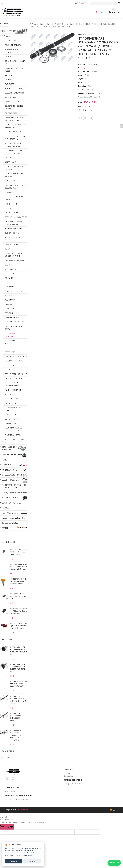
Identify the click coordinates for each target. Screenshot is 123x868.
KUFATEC (6, 508)
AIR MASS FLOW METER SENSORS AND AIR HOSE (14, 223)
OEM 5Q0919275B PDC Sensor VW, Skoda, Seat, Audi (18, 596)
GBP (84, 3)
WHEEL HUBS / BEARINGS (14, 322)
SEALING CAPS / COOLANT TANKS (15, 62)
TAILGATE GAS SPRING (13, 435)
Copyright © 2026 (16, 810)
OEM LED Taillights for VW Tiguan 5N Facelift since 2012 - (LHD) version (18, 626)
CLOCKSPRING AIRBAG (13, 132)
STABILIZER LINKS (11, 399)
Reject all (32, 861)
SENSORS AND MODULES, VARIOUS (14, 107)
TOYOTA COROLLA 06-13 (14, 361)
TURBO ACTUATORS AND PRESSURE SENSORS (14, 168)
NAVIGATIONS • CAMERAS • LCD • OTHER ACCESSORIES (14, 486)
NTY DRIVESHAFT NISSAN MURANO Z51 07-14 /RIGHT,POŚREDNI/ (18, 684)
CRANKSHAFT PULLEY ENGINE (16, 374)
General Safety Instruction (18, 796)
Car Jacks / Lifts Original (11, 523)
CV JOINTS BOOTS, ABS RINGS (14, 342)
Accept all (14, 861)
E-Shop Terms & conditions (74, 784)
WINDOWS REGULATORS (14, 229)
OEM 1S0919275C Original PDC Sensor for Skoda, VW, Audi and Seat (18, 552)
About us (68, 769)
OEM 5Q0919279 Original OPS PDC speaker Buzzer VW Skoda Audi (18, 611)
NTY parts (6, 36)
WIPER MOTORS (10, 208)
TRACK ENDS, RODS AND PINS (16, 357)
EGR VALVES (9, 192)
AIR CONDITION (10, 97)
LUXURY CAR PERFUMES (12, 503)
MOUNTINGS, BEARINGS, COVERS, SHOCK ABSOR (14, 429)
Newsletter (7, 751)
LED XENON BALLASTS (13, 424)
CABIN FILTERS (10, 282)
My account (102, 12)
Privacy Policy (12, 788)
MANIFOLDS (9, 75)
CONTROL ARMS (11, 415)
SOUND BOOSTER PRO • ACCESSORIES (11, 448)
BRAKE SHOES (10, 309)
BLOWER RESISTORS (12, 233)
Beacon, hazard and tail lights (14, 518)
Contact (67, 773)
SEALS (7, 249)
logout (7, 758)
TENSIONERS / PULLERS (14, 291)
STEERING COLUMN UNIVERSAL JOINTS (12, 384)
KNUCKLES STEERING (12, 419)
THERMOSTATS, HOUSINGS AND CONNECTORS (15, 119)
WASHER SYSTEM (11, 204)
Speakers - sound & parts (12, 455)
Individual (6, 533)
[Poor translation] (10, 827)
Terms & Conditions (73, 780)
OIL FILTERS (9, 158)
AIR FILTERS (9, 278)
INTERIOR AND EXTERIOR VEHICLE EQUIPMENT (14, 255)
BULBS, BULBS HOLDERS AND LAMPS (16, 198)
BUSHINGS (9, 265)
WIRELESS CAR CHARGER (12, 475)
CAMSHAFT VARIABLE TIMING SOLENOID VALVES (16, 187)
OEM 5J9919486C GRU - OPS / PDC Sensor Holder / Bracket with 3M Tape (18, 567)
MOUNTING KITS (11, 269)
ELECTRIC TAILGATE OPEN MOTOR (14, 441)
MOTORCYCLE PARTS (10, 498)
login (2, 758)
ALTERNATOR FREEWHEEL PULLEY (14, 239)
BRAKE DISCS (10, 296)
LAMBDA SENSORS (12, 245)
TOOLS (5, 460)
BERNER (5, 528)
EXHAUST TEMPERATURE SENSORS (14, 175)
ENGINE (8, 370)
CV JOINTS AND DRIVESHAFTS (11, 335)
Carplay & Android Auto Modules (14, 493)
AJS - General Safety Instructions (17, 799)
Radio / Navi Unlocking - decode (15, 513)
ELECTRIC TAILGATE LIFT (11, 480)
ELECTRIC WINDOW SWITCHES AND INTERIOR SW (16, 138)
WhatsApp (114, 863)
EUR (78, 3)
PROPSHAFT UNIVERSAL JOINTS (14, 328)
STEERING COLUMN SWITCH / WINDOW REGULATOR (16, 145)
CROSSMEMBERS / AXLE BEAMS (14, 409)
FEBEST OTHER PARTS (13, 45)
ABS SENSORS (10, 300)
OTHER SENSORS (11, 113)
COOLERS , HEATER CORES (15, 93)
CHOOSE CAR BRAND (10, 31)
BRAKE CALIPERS (11, 313)
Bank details (68, 776)
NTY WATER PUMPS (12, 102)
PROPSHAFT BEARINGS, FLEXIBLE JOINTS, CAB (14, 152)
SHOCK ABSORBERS (12, 41)
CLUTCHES (9, 348)
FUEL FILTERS (10, 274)
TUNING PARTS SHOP (10, 465)
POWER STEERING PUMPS (14, 390)
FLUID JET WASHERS (12, 181)
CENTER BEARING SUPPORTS (16, 261)
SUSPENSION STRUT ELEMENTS (12, 51)
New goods (6, 639)
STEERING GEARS (11, 394)
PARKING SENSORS (12, 213)
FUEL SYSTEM (10, 84)
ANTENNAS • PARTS (10, 470)
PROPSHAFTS (10, 352)
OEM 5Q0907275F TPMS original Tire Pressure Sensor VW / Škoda (18, 581)
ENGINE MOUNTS (11, 403)
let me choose (28, 855)
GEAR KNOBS (10, 287)
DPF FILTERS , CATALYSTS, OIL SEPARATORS (16, 126)
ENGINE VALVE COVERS (13, 89)
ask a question (86, 110)
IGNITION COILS (10, 162)
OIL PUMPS (9, 80)
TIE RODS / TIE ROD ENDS (14, 379)
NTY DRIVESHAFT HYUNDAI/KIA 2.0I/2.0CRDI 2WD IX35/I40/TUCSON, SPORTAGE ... (16, 735)
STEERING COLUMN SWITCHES (16, 217)
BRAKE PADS (10, 304)
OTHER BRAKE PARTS (13, 318)
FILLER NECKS (10, 365)
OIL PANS (8, 57)
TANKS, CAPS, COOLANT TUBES (14, 70)
